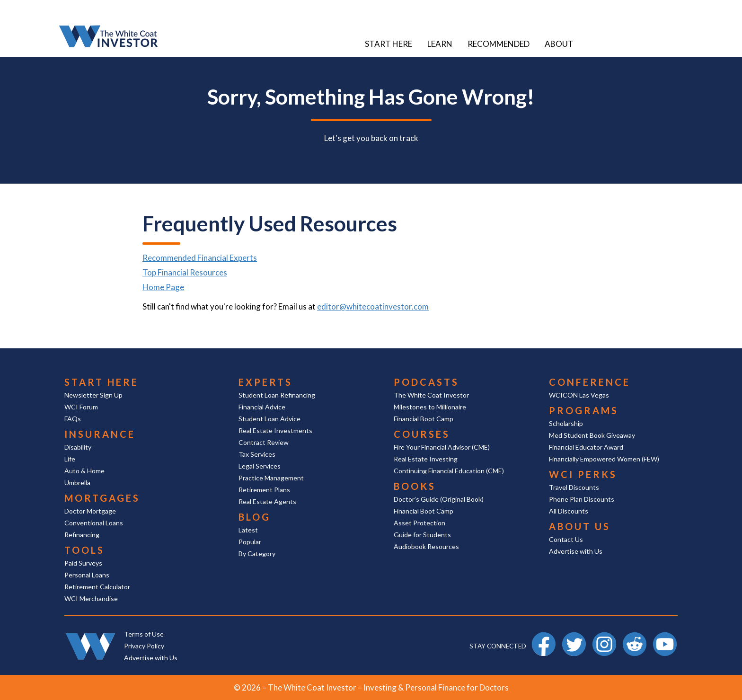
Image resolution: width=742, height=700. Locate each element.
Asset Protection (420, 523)
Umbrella (77, 483)
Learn (440, 44)
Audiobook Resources (426, 546)
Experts (265, 382)
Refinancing (82, 535)
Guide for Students (422, 535)
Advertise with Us (576, 551)
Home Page (163, 287)
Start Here (389, 44)
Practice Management (271, 478)
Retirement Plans (264, 490)
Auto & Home (84, 471)
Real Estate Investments (275, 430)
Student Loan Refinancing (277, 395)
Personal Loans (87, 575)
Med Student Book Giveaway (592, 435)
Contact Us (566, 539)
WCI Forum (81, 407)
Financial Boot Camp (424, 419)
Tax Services (257, 454)
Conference (590, 382)
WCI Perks (583, 474)
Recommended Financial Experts (200, 258)
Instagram (604, 636)
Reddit (635, 636)
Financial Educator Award (586, 447)
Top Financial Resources (185, 272)
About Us (580, 526)
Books (415, 486)
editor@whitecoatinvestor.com (373, 306)
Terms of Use (144, 634)
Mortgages (102, 498)
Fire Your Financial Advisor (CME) (442, 447)
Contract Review (264, 442)
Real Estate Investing (426, 459)
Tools (84, 550)
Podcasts (426, 382)
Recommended (499, 44)
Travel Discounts (574, 487)
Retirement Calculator (97, 587)
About (559, 44)
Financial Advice (262, 407)
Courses (422, 434)
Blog (255, 517)
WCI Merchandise (91, 598)
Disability (78, 447)
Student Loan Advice (269, 419)
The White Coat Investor (431, 395)
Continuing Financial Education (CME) (449, 471)
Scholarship (566, 423)
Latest (248, 530)
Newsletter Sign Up (93, 395)
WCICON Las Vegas (579, 395)
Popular (250, 542)
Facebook (544, 636)
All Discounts (569, 511)
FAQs (73, 419)
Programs (584, 410)
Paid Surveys (83, 563)
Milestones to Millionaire (430, 407)
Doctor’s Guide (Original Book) (439, 499)
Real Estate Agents (267, 501)
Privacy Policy (144, 646)
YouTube (665, 636)
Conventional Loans (94, 523)
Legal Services (260, 466)
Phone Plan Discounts (582, 499)
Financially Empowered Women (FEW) (604, 459)
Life (70, 459)
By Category (257, 554)
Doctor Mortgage (90, 511)
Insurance (100, 434)
